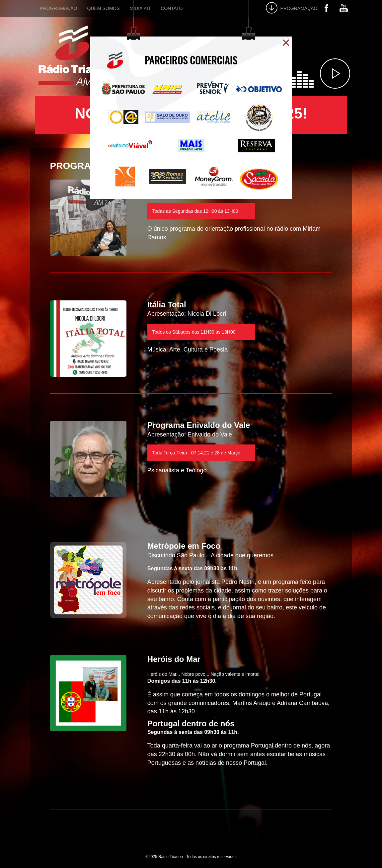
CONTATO (172, 8)
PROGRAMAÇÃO (59, 8)
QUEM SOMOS (104, 8)
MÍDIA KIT (140, 8)
